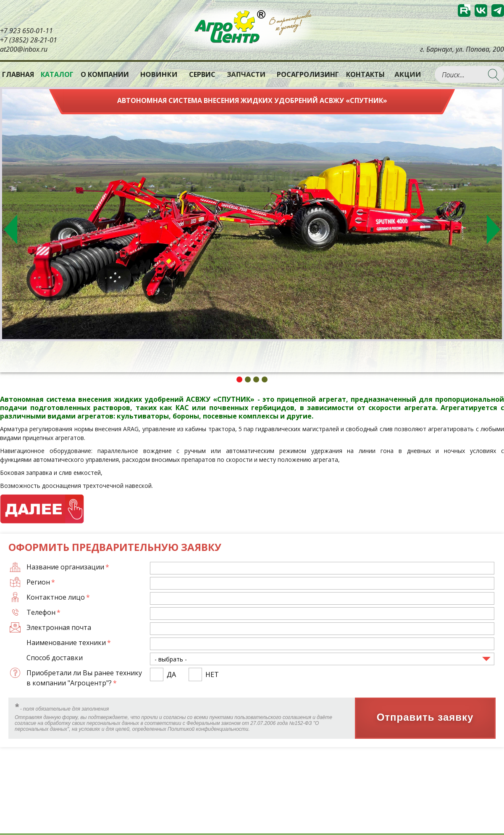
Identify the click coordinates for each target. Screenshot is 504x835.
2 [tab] (248, 379)
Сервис (202, 74)
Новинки (159, 74)
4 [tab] (265, 379)
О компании (105, 74)
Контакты (365, 74)
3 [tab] (256, 379)
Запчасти (246, 74)
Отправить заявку (425, 718)
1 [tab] (239, 379)
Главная (18, 74)
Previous (10, 229)
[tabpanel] (252, 214)
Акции (408, 74)
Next (493, 229)
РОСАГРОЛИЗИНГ (308, 74)
